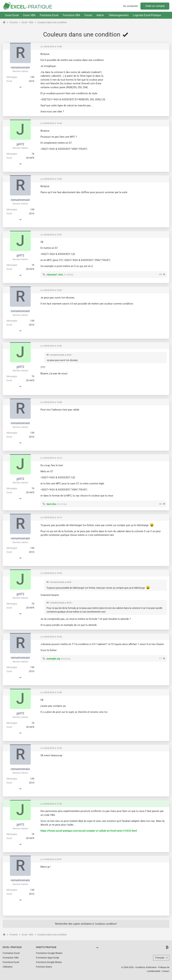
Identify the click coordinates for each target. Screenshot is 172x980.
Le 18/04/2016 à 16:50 (51, 692)
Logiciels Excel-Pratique (147, 15)
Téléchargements (119, 15)
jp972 (20, 144)
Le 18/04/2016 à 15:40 (51, 47)
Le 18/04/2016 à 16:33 (51, 637)
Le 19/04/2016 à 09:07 (51, 859)
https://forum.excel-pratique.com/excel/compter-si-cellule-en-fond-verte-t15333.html (89, 831)
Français (160, 958)
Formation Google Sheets (49, 953)
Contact (166, 971)
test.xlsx (51, 504)
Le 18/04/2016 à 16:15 (51, 458)
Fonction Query (44, 967)
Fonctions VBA (71, 15)
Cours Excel (12, 15)
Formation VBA (11, 958)
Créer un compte (155, 6)
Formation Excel (11, 953)
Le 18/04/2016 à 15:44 (51, 123)
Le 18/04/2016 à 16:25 (51, 573)
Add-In (100, 15)
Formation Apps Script (48, 958)
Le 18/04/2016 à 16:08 (51, 402)
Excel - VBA (27, 22)
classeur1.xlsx (55, 275)
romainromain (20, 67)
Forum (88, 15)
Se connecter (131, 6)
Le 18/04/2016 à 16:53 (51, 748)
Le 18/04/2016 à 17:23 (51, 804)
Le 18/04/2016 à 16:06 (51, 346)
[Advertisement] (139, 76)
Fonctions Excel (49, 15)
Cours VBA (29, 15)
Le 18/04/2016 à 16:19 (51, 517)
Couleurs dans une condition (52, 22)
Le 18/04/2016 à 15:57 (51, 235)
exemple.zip (53, 659)
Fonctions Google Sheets (49, 962)
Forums (14, 22)
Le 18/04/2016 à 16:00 (51, 290)
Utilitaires (8, 967)
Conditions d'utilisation (146, 967)
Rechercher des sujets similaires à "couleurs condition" (86, 924)
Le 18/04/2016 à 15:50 (51, 179)
